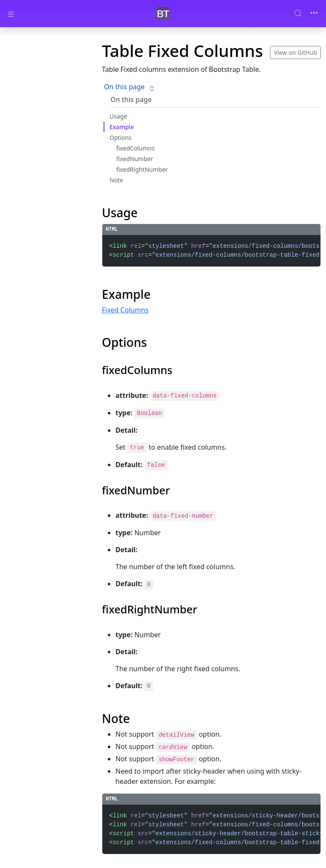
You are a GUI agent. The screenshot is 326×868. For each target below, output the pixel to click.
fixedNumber (135, 159)
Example (122, 127)
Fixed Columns (125, 310)
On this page (129, 87)
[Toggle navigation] (314, 14)
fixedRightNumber (142, 169)
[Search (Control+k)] (301, 13)
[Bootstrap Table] (163, 14)
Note (116, 180)
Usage (118, 116)
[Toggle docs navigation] (11, 14)
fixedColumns (135, 148)
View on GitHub (295, 52)
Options (121, 138)
